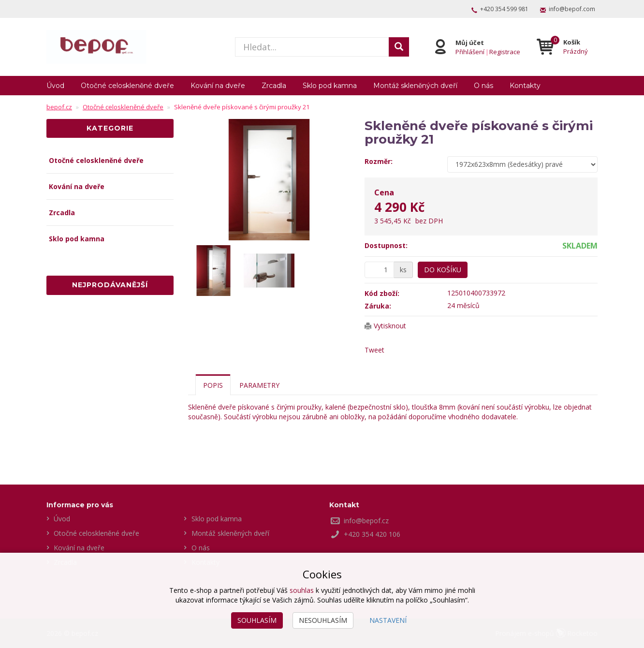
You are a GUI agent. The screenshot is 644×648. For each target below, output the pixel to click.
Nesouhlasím (323, 620)
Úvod (55, 86)
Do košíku (443, 270)
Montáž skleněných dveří (415, 86)
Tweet (374, 350)
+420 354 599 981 (504, 9)
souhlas (302, 590)
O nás (483, 86)
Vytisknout (390, 326)
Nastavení (388, 620)
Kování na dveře (218, 86)
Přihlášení (470, 51)
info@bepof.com (572, 9)
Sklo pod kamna (330, 86)
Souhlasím (257, 620)
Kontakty (525, 86)
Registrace (505, 51)
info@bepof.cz (366, 521)
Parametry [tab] (259, 385)
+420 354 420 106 (372, 534)
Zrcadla (274, 86)
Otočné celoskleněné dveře (127, 86)
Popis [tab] (213, 385)
